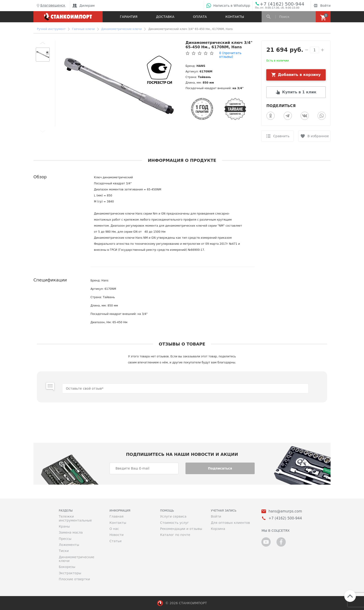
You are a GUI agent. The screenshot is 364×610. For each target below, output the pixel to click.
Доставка (165, 17)
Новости (116, 535)
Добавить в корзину (299, 75)
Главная (116, 516)
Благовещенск (50, 6)
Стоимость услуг (175, 523)
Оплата (200, 17)
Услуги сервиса (173, 516)
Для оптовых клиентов (230, 523)
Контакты (235, 17)
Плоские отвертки (74, 579)
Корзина (218, 529)
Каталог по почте (175, 535)
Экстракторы (70, 573)
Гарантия (129, 17)
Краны (64, 526)
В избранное (318, 136)
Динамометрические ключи (76, 559)
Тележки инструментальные (75, 518)
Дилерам (84, 6)
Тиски (64, 551)
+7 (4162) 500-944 (282, 4)
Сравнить (281, 136)
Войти (322, 6)
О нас (114, 529)
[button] (43, 43)
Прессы (65, 539)
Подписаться (220, 468)
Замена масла (71, 532)
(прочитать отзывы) (230, 55)
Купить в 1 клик (299, 92)
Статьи (115, 541)
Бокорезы (67, 567)
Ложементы (69, 545)
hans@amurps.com (285, 511)
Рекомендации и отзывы (181, 529)
